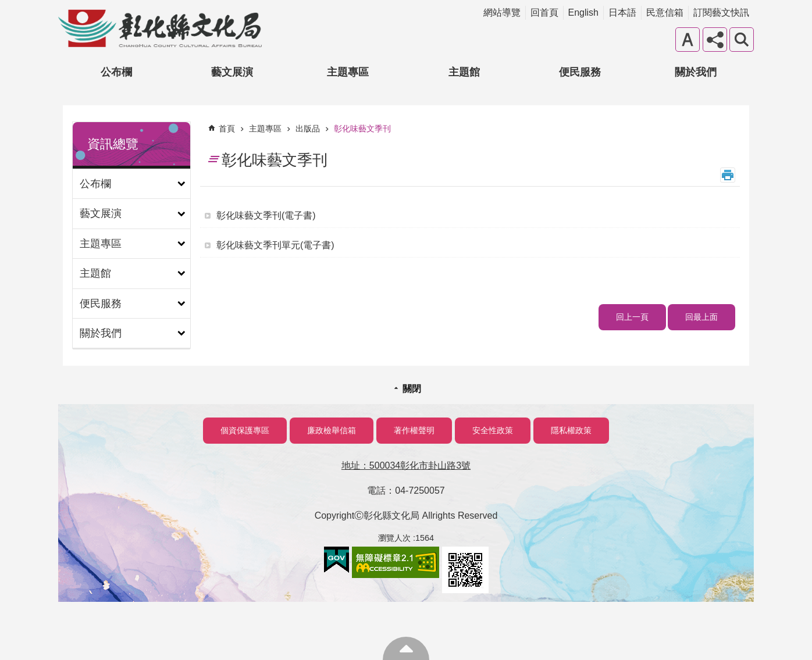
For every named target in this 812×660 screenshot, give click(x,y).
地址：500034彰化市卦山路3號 (406, 465)
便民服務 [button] (580, 72)
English (583, 13)
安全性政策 (493, 430)
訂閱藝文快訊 (721, 13)
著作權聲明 (414, 430)
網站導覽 (502, 13)
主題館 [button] (464, 72)
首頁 (227, 129)
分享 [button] (715, 40)
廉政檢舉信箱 (332, 430)
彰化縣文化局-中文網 (160, 28)
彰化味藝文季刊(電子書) (266, 215)
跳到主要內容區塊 (6, 6)
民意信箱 (665, 13)
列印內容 (728, 175)
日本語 (622, 13)
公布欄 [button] (116, 72)
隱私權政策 (571, 430)
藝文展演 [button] (232, 72)
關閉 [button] (412, 389)
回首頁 (544, 13)
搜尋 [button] (742, 40)
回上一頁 (632, 317)
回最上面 (701, 317)
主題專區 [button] (348, 72)
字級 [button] (688, 40)
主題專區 (265, 129)
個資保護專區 (245, 430)
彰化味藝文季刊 (362, 129)
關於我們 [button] (696, 72)
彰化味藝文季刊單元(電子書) (275, 245)
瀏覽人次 (394, 538)
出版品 (308, 129)
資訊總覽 (113, 144)
